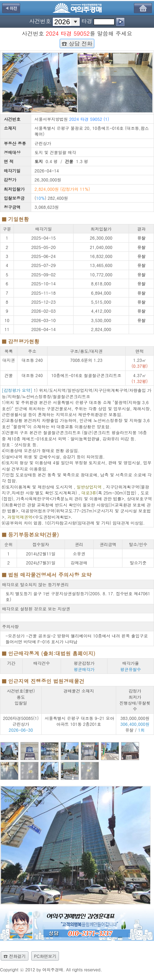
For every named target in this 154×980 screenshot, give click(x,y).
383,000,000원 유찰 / (135, 724)
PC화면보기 (45, 956)
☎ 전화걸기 (15, 956)
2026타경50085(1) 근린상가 (21, 721)
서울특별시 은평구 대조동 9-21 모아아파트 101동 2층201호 (79, 721)
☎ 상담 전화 (77, 43)
